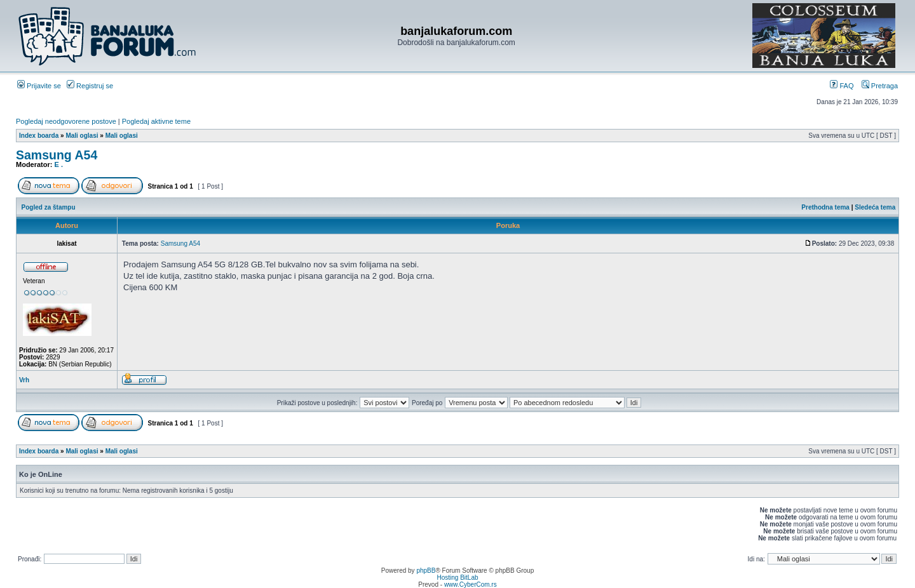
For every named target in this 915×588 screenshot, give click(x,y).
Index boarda (39, 136)
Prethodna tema (825, 207)
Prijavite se (39, 86)
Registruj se (90, 86)
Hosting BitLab (457, 578)
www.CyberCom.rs (471, 585)
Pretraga (880, 86)
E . (59, 164)
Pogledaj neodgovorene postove (66, 121)
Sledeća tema (875, 207)
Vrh (24, 380)
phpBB (426, 571)
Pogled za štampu (49, 207)
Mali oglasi (82, 136)
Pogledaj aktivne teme (156, 121)
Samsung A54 (57, 155)
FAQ (842, 86)
